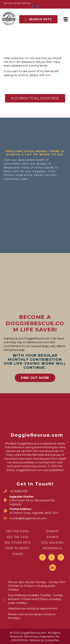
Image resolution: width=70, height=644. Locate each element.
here (48, 75)
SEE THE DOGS (17, 531)
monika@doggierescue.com (28, 518)
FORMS (18, 554)
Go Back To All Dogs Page (35, 98)
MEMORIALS (53, 548)
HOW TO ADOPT (18, 548)
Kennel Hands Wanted (17, 3)
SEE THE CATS (18, 537)
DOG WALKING (52, 543)
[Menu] (66, 19)
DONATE (52, 531)
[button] (38, 19)
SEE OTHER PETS (18, 543)
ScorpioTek (52, 640)
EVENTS (53, 537)
